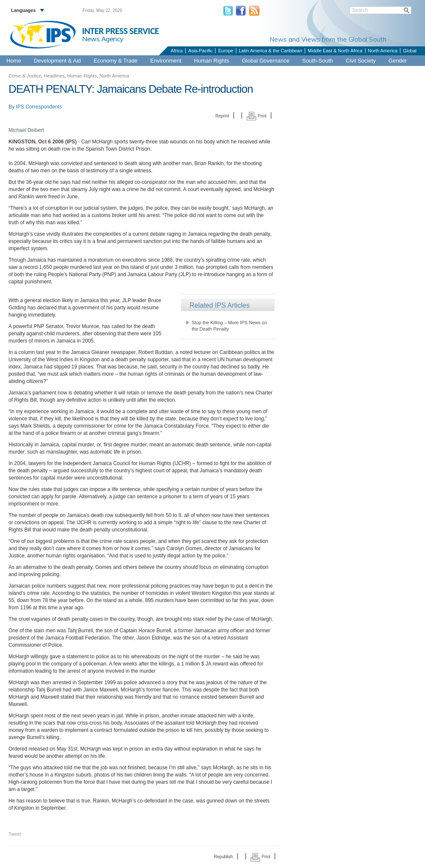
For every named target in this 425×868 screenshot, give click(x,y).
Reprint (222, 116)
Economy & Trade (115, 61)
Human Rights (212, 61)
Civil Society (361, 61)
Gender (398, 61)
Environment (166, 61)
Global (410, 51)
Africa (177, 51)
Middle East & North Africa (335, 51)
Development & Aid (58, 61)
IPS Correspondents (39, 107)
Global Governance (266, 61)
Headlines (54, 76)
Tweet (15, 834)
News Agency (103, 39)
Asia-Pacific (200, 51)
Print (256, 116)
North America (383, 51)
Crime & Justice (25, 76)
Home (14, 61)
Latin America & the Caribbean (271, 51)
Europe (225, 51)
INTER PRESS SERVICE (120, 31)
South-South (317, 61)
